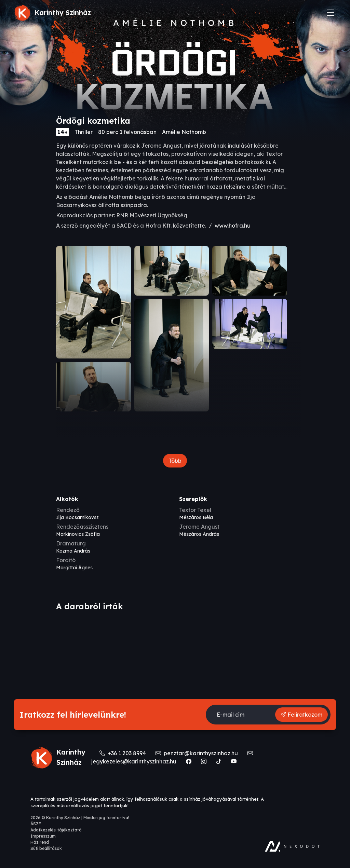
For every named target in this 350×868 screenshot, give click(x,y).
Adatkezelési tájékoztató (56, 830)
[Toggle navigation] (331, 13)
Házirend (40, 842)
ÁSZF (36, 824)
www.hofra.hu (233, 226)
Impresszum (43, 836)
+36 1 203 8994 (123, 753)
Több (175, 461)
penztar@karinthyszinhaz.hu (197, 753)
